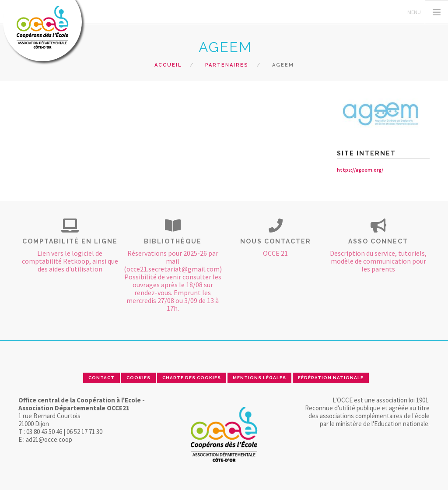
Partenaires (227, 65)
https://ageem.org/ (360, 170)
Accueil (168, 65)
